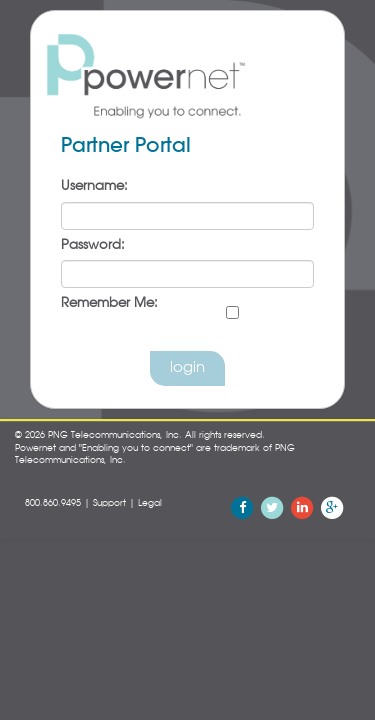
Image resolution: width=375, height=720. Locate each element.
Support (109, 503)
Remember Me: (109, 303)
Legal (150, 503)
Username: (94, 186)
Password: (93, 245)
